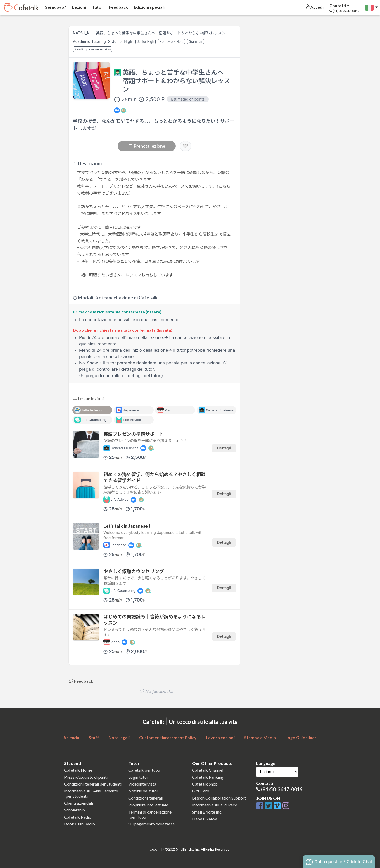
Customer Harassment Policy (168, 737)
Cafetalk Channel (208, 770)
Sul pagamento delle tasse (151, 824)
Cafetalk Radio (78, 817)
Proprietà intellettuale (148, 805)
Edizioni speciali (149, 7)
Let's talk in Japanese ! (127, 526)
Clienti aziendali (79, 803)
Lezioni (79, 7)
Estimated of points (188, 99)
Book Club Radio (80, 824)
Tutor (97, 7)
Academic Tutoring (90, 41)
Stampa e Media (260, 737)
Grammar (196, 42)
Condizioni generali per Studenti (93, 784)
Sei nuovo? (55, 7)
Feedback (118, 7)
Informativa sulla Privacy (215, 805)
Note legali (119, 737)
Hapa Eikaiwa (205, 819)
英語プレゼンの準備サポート (134, 434)
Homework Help (171, 42)
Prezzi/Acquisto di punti (86, 777)
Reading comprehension (92, 49)
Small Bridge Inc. (207, 812)
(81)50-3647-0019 (282, 789)
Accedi (314, 7)
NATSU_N (81, 33)
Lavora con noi (220, 737)
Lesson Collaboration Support (219, 798)
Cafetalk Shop (205, 784)
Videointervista (142, 784)
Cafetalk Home (78, 770)
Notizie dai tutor (143, 791)
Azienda (71, 737)
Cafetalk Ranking (208, 777)
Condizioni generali (146, 798)
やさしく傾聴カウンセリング (134, 571)
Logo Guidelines (301, 737)
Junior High (123, 41)
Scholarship (75, 810)
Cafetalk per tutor (145, 770)
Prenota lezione (147, 146)
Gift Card (201, 791)
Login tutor (138, 777)
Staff (94, 737)
